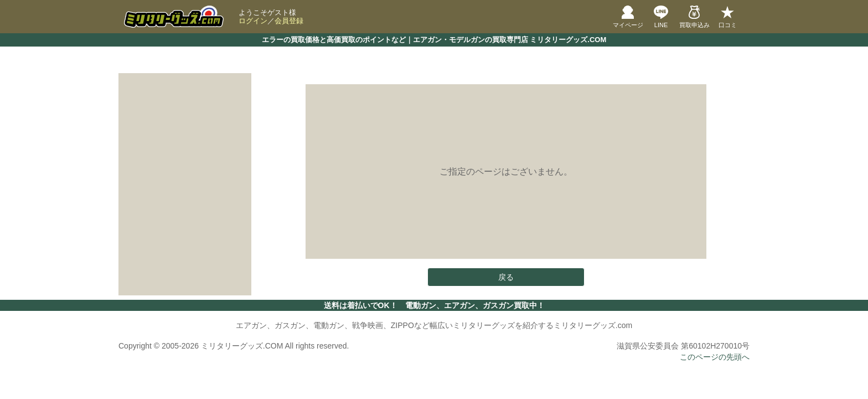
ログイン (253, 21)
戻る (506, 277)
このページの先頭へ (715, 357)
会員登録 (289, 21)
